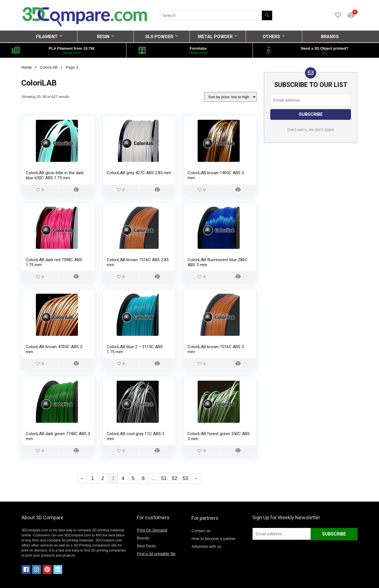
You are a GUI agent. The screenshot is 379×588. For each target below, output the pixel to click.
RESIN (103, 37)
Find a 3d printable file (156, 554)
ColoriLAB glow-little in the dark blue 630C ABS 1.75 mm (55, 175)
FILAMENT (47, 37)
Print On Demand (152, 530)
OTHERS (271, 37)
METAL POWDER (215, 37)
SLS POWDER (159, 37)
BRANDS (330, 37)
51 (164, 478)
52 (175, 478)
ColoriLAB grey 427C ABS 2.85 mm (139, 173)
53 (185, 478)
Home (26, 67)
